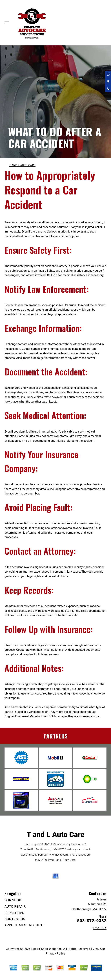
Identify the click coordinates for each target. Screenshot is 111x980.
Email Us (100, 928)
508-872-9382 (48, 844)
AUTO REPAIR (15, 906)
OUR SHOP (13, 900)
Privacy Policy (55, 954)
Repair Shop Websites (46, 949)
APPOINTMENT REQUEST (24, 925)
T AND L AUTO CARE (22, 165)
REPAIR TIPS (14, 913)
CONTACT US (15, 919)
